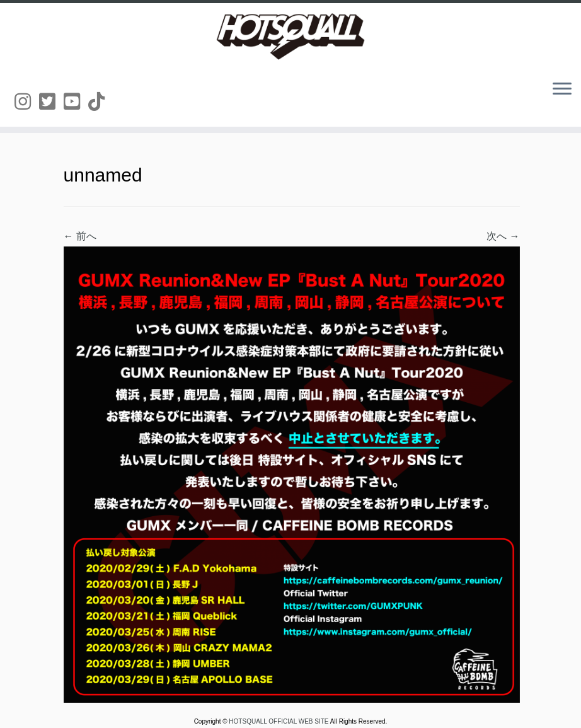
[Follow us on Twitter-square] (51, 102)
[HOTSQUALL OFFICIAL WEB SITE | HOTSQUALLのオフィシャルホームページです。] (290, 37)
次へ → (503, 236)
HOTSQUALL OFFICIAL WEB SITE (279, 721)
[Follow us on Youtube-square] (76, 102)
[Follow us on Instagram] (27, 102)
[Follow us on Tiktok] (101, 102)
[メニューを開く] (562, 90)
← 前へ (80, 236)
